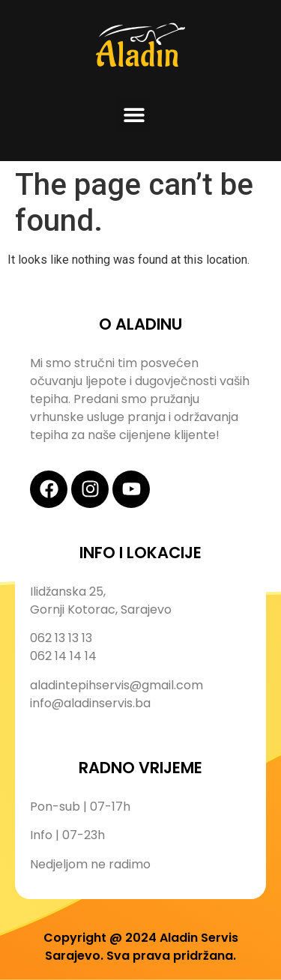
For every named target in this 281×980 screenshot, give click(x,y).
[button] (134, 114)
